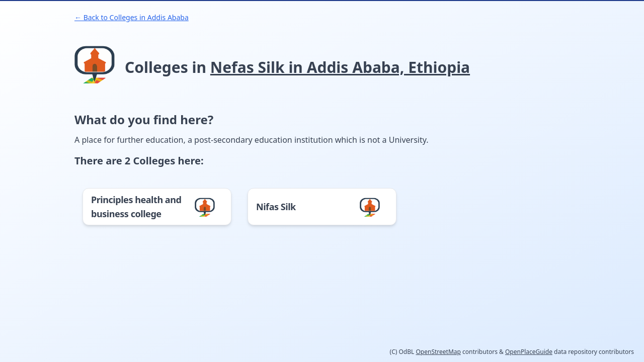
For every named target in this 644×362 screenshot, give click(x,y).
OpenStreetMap (438, 352)
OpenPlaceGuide (529, 352)
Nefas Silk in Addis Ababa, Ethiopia (340, 67)
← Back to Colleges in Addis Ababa (132, 17)
